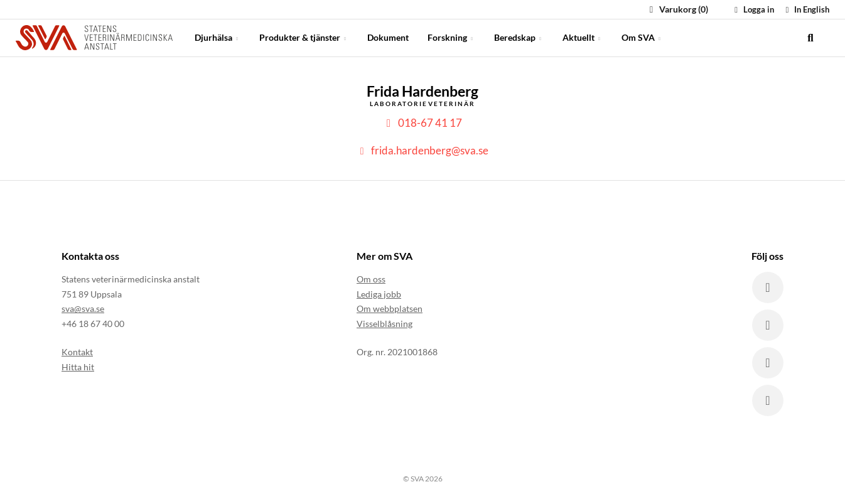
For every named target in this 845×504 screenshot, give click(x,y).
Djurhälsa (218, 37)
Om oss (371, 279)
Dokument (388, 37)
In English (806, 9)
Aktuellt (583, 37)
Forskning (451, 37)
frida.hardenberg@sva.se (422, 150)
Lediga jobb (379, 294)
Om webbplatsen (390, 308)
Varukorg (677, 9)
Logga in (753, 9)
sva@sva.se (83, 308)
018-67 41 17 (422, 123)
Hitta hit (78, 367)
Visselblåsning (385, 324)
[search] (810, 38)
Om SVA (642, 37)
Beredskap (519, 37)
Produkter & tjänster (304, 37)
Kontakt (77, 352)
